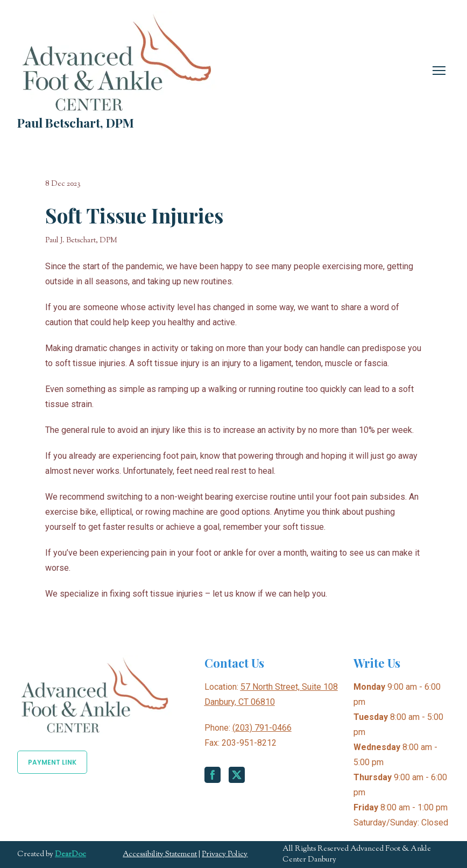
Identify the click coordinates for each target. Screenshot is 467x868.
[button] (52, 762)
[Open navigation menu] (439, 71)
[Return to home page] (117, 62)
